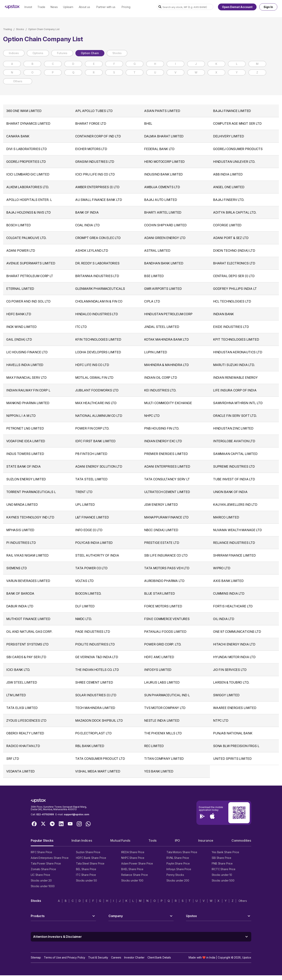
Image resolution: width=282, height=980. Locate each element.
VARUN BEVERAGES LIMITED (28, 581)
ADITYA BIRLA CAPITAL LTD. (235, 212)
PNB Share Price (222, 863)
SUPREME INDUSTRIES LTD (234, 466)
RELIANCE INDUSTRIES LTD (234, 543)
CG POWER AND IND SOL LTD (28, 301)
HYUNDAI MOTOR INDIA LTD (234, 657)
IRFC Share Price (41, 852)
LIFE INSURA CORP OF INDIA (235, 390)
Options (38, 53)
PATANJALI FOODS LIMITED (165, 632)
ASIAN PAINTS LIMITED (162, 111)
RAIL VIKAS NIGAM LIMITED (27, 555)
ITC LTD (81, 327)
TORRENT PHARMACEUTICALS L (31, 492)
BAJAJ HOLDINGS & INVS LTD (28, 212)
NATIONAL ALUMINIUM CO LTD (99, 416)
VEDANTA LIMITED (20, 771)
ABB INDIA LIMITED (228, 174)
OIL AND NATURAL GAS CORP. (29, 632)
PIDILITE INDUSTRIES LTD (95, 644)
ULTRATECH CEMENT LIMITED (167, 492)
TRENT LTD (84, 492)
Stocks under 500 (223, 880)
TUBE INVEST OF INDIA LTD (234, 479)
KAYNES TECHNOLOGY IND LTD (30, 517)
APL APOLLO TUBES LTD (94, 111)
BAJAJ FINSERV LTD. (229, 200)
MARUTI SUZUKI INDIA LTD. (234, 365)
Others (18, 81)
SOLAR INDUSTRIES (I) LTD (96, 695)
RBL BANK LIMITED (90, 746)
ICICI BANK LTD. (18, 670)
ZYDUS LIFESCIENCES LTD (26, 720)
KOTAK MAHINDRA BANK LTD (166, 339)
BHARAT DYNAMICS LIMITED (28, 124)
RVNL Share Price (178, 858)
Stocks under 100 (132, 880)
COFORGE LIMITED (227, 225)
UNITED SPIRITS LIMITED (232, 759)
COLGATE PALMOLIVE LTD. (26, 238)
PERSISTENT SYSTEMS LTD (27, 644)
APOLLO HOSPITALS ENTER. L (29, 200)
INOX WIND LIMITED (21, 327)
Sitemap (36, 957)
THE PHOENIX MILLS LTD (163, 733)
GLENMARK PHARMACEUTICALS (100, 289)
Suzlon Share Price (88, 852)
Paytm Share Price (178, 863)
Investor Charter (134, 957)
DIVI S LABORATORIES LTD (27, 149)
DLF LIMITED (85, 606)
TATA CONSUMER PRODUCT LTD (100, 759)
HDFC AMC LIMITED (159, 657)
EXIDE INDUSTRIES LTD (231, 327)
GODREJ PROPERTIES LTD (26, 162)
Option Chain (90, 53)
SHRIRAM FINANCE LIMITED (234, 555)
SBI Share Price (221, 858)
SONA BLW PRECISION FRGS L (236, 746)
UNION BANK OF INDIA (230, 492)
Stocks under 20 (41, 880)
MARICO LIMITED (226, 517)
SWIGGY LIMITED (226, 695)
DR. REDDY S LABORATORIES (97, 263)
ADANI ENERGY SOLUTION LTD (99, 466)
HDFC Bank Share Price (91, 858)
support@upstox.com (76, 814)
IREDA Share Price (133, 852)
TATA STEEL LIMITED (91, 479)
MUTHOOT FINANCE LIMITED (28, 619)
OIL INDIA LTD (224, 619)
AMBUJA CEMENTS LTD (162, 187)
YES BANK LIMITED (159, 771)
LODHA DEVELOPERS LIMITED (98, 352)
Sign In (268, 7)
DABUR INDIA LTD (20, 606)
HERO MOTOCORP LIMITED (164, 162)
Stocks (20, 29)
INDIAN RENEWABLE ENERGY (235, 378)
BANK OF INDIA (87, 212)
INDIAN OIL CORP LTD (161, 378)
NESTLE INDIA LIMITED (162, 720)
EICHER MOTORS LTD (91, 149)
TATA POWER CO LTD (91, 568)
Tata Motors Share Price (182, 852)
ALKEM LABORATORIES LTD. (28, 187)
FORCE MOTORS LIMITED (163, 606)
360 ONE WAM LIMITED (24, 111)
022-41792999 (45, 814)
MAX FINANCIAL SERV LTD (26, 378)
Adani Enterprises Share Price (50, 858)
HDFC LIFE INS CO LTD (92, 365)
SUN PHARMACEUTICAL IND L (167, 695)
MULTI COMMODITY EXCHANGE (168, 403)
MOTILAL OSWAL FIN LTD (94, 378)
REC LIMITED (154, 746)
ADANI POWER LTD (21, 251)
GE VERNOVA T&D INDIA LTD (97, 657)
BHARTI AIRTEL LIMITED (163, 212)
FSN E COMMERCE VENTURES (167, 619)
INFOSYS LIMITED (158, 670)
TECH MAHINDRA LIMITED (95, 708)
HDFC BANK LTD (19, 314)
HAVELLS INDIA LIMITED (25, 365)
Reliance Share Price (135, 875)
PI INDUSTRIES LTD (21, 543)
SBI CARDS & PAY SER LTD (26, 657)
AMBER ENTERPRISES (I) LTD (97, 187)
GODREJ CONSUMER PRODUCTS (238, 149)
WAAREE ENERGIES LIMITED (235, 708)
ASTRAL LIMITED (157, 251)
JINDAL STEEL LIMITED (162, 327)
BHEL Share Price (132, 869)
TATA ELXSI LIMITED (22, 708)
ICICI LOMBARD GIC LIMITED (28, 174)
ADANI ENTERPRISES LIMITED (167, 466)
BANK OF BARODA (20, 593)
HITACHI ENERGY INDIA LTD (234, 644)
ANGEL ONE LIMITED (229, 187)
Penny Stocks (175, 875)
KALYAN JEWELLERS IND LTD (235, 505)
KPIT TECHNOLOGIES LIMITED (236, 339)
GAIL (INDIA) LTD (19, 339)
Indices (14, 53)
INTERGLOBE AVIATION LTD (234, 441)
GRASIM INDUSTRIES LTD (95, 162)
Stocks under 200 (178, 880)
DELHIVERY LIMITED (229, 136)
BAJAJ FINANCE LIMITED (232, 111)
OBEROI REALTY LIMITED (25, 733)
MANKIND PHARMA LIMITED (28, 403)
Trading (8, 29)
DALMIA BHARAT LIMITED (164, 136)
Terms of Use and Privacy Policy (65, 957)
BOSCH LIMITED (19, 225)
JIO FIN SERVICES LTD (230, 670)
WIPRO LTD (222, 568)
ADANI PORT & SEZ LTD (231, 238)
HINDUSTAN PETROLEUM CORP (168, 314)
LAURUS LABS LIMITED (162, 682)
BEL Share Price (86, 869)
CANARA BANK (18, 136)
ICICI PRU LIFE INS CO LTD (95, 174)
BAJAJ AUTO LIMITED (161, 200)
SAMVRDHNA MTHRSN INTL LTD (238, 403)
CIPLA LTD (152, 301)
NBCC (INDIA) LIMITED (161, 530)
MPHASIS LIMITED (20, 530)
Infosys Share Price (179, 869)
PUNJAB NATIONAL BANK (233, 733)
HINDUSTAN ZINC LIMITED (233, 428)
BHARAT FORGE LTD (91, 124)
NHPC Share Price (133, 858)
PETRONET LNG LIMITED (25, 428)
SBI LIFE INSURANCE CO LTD (166, 555)
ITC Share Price (86, 875)
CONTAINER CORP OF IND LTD (98, 136)
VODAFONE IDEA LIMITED (26, 441)
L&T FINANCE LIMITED (92, 517)
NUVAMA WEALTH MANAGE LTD (237, 530)
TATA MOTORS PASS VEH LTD (167, 568)
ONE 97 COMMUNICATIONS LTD (237, 632)
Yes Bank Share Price (225, 852)
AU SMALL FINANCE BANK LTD (99, 200)
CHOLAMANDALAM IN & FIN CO (99, 301)
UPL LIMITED (85, 505)
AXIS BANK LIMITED (228, 581)
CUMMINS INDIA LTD (229, 593)
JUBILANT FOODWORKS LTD (97, 390)
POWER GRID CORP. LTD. (163, 644)
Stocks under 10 (222, 875)
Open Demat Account (237, 7)
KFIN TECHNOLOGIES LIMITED (98, 339)
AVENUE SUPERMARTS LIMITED (31, 263)
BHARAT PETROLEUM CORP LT (30, 276)
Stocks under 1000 (43, 886)
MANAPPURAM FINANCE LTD (166, 517)
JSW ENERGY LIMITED (161, 505)
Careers (116, 957)
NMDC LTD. (83, 619)
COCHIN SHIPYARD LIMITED (165, 225)
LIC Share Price (40, 875)
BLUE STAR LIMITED (160, 593)
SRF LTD (13, 759)
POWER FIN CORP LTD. (92, 428)
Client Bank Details (159, 957)
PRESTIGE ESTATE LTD (162, 543)
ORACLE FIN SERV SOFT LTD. (235, 416)
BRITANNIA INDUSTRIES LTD (97, 276)
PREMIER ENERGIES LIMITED (166, 454)
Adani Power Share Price (137, 863)
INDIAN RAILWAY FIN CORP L (28, 390)
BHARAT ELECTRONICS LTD (234, 263)
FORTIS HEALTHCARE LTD (233, 606)
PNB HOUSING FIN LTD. (162, 428)
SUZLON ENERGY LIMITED (26, 479)
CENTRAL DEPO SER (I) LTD (234, 276)
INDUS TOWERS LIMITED (25, 454)
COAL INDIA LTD (87, 225)
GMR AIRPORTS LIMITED (163, 289)
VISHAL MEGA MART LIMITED (98, 771)
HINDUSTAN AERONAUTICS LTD (238, 352)
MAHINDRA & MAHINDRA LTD (166, 365)
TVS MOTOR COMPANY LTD (165, 708)
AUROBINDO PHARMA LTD (164, 581)
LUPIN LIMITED (156, 352)
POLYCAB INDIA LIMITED (94, 543)
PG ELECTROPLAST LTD (93, 733)
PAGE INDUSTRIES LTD (93, 632)
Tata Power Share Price (46, 863)
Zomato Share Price (43, 869)
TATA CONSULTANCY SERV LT (167, 479)
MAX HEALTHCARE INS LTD (96, 403)
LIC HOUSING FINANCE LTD (27, 352)
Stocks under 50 (86, 880)
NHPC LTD (152, 416)
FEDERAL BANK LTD (159, 149)
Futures (62, 53)
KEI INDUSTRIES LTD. (160, 390)
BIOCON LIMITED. (88, 593)
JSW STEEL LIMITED (22, 682)
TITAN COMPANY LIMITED (164, 759)
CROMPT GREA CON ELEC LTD (98, 238)
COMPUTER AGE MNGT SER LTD (237, 124)
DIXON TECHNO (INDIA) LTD (234, 251)
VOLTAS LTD (84, 581)
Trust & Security (98, 957)
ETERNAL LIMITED (20, 289)
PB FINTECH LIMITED (91, 454)
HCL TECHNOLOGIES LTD (232, 301)
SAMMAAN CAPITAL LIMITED (235, 454)
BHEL (148, 124)
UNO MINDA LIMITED (22, 505)
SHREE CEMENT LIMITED (94, 682)
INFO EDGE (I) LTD (89, 530)
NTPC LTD (221, 720)
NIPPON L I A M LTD (21, 416)
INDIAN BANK (223, 314)
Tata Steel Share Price (90, 863)
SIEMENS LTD (17, 568)
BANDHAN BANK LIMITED (164, 263)
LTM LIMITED (16, 695)
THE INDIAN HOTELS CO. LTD (97, 670)
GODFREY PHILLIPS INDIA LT (235, 289)
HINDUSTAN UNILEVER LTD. (234, 162)
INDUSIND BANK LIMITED (163, 174)
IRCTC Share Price (224, 869)
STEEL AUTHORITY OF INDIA (97, 555)
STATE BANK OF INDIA (23, 466)
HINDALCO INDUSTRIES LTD (97, 314)
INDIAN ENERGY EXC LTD (163, 441)
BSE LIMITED (154, 276)
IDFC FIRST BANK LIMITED (95, 441)
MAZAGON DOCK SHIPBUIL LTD (99, 720)
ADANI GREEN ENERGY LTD (165, 238)
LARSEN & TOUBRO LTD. (231, 682)
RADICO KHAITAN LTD (23, 746)
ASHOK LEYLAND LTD (92, 251)
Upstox (247, 957)
